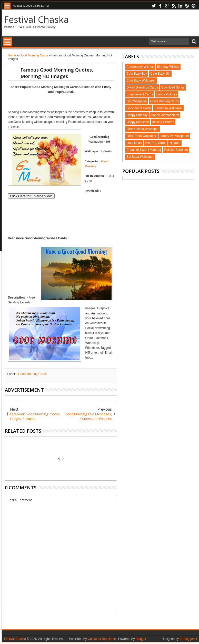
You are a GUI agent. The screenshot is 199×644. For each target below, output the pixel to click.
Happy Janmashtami (165, 115)
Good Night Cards (139, 108)
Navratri (175, 143)
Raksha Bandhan (176, 150)
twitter (154, 6)
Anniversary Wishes (140, 67)
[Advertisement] (68, 101)
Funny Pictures (167, 94)
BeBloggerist (188, 639)
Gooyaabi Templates (102, 639)
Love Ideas (134, 143)
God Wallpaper (137, 101)
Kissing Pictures (163, 122)
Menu (7, 6)
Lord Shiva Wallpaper (174, 136)
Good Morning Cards (32, 374)
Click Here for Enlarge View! (31, 196)
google (167, 6)
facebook (160, 6)
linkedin (180, 6)
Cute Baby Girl (160, 74)
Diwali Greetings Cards (142, 87)
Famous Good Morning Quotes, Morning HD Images (57, 73)
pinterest (194, 6)
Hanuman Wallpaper (168, 108)
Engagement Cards (140, 94)
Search (193, 42)
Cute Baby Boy (137, 74)
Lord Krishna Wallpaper (142, 129)
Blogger (141, 639)
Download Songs (173, 87)
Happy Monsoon (138, 122)
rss (174, 6)
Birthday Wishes (168, 67)
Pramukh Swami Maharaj (144, 150)
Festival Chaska (36, 19)
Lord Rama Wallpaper (141, 136)
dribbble (187, 6)
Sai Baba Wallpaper (140, 157)
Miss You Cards (156, 143)
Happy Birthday (137, 115)
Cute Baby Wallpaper (141, 81)
